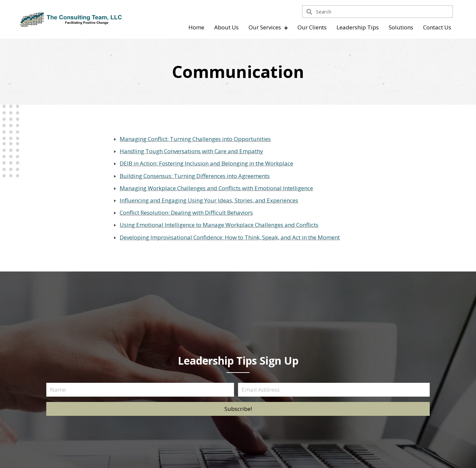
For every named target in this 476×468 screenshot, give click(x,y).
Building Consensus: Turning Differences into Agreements (195, 176)
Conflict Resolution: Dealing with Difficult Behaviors (186, 213)
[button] (238, 409)
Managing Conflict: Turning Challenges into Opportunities (195, 139)
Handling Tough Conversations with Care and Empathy (191, 151)
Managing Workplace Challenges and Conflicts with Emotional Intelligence (216, 188)
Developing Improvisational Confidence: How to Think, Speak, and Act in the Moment (230, 237)
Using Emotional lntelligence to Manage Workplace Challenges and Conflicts (219, 225)
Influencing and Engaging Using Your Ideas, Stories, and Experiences (209, 200)
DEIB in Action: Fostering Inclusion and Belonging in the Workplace (206, 163)
